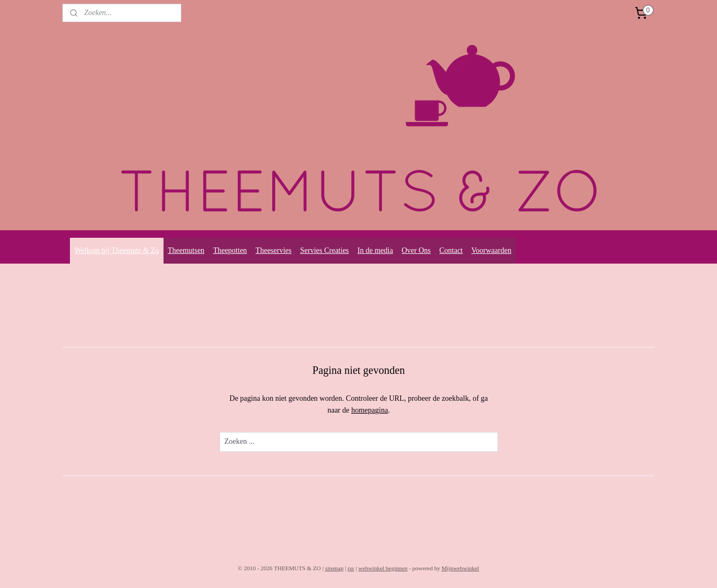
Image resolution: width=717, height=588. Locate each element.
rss (351, 568)
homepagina (370, 410)
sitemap (334, 568)
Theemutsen (186, 250)
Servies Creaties (325, 250)
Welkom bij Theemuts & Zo (116, 250)
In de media (375, 250)
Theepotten (230, 250)
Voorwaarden (491, 250)
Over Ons (416, 250)
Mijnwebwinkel (460, 568)
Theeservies (274, 250)
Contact (451, 250)
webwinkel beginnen (383, 568)
